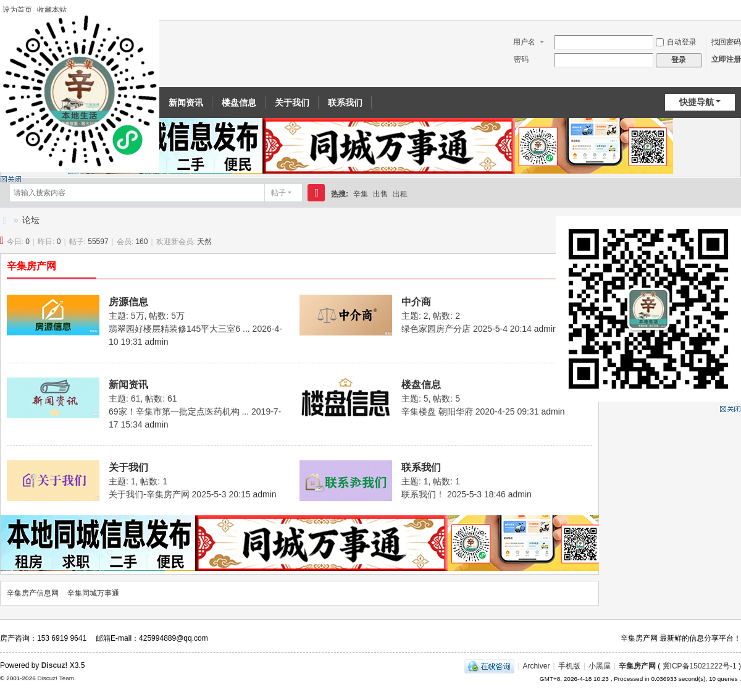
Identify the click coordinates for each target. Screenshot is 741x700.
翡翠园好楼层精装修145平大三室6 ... (179, 329)
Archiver (537, 666)
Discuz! (55, 665)
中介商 (416, 302)
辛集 (361, 194)
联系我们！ (423, 494)
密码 (521, 59)
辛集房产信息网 (5, 220)
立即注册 (726, 59)
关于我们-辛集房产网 (149, 494)
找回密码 (726, 42)
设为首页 (17, 10)
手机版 (569, 666)
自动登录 (676, 42)
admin (156, 342)
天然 (204, 242)
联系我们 (345, 103)
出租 (400, 194)
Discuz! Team (56, 678)
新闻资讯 (186, 103)
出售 (380, 194)
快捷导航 (697, 102)
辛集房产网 (31, 266)
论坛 (31, 220)
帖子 (278, 193)
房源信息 (128, 302)
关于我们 (292, 103)
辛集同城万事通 (93, 593)
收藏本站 (52, 10)
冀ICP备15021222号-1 (700, 666)
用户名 (524, 42)
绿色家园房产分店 (436, 329)
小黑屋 (600, 666)
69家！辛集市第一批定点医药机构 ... (179, 411)
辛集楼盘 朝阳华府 (437, 411)
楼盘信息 (239, 103)
